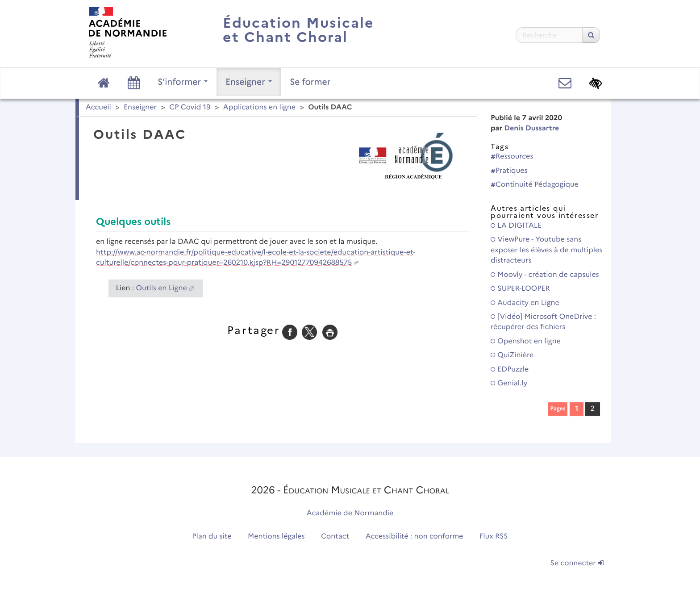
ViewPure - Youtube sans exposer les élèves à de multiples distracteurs (546, 250)
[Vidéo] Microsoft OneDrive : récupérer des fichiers (543, 322)
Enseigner (249, 82)
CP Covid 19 (190, 107)
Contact (335, 536)
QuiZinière (512, 355)
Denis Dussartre (531, 128)
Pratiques (509, 171)
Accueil (98, 107)
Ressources (512, 157)
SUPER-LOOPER (520, 289)
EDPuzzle (510, 369)
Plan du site (212, 536)
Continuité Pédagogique (535, 185)
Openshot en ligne (526, 341)
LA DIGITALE (516, 226)
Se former (310, 82)
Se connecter (577, 563)
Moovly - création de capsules (545, 275)
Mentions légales (276, 536)
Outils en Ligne (162, 288)
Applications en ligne (259, 107)
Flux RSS (494, 536)
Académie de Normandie (350, 513)
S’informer (183, 82)
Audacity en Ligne (525, 303)
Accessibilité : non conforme (415, 536)
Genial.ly (509, 383)
